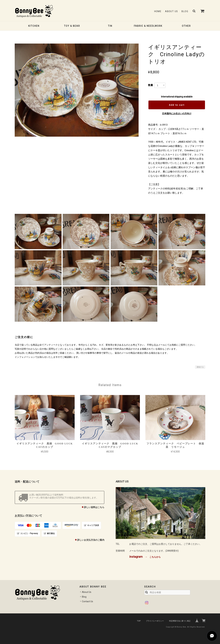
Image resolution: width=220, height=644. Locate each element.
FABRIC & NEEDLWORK (148, 26)
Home (158, 11)
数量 (151, 85)
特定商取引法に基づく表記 (180, 621)
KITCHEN (34, 26)
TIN (110, 26)
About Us (171, 11)
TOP (139, 621)
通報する (200, 367)
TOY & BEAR (72, 26)
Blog (185, 11)
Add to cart (177, 105)
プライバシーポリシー (155, 621)
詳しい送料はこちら (94, 507)
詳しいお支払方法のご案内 (91, 540)
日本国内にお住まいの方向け (177, 113)
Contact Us (87, 601)
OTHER (186, 26)
